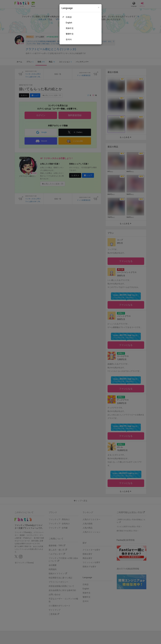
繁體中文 (70, 34)
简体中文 (70, 28)
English (69, 23)
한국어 (69, 39)
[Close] (99, 7)
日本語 (69, 17)
